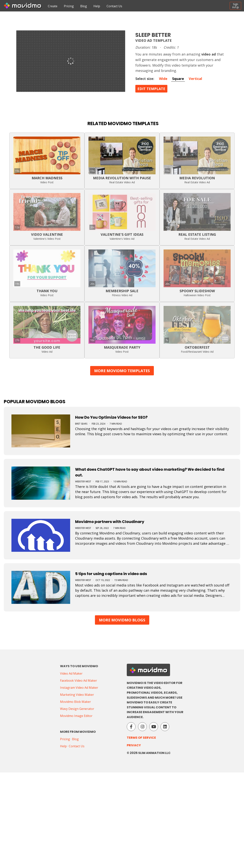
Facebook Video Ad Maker (79, 681)
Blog (84, 6)
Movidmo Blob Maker (75, 702)
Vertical (195, 79)
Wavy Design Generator (77, 709)
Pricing (69, 6)
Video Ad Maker (71, 673)
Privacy (134, 745)
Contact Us (114, 6)
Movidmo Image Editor (76, 716)
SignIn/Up (236, 6)
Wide (163, 79)
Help (97, 6)
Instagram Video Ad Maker (79, 688)
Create (53, 6)
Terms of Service (141, 738)
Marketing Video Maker (77, 695)
